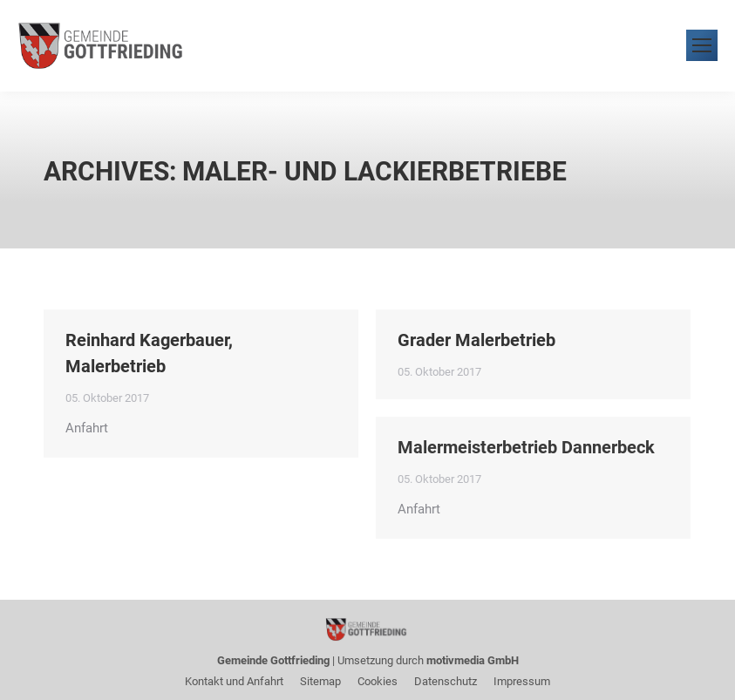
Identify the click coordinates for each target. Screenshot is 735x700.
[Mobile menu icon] (702, 45)
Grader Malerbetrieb (476, 340)
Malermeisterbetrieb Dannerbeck (526, 447)
